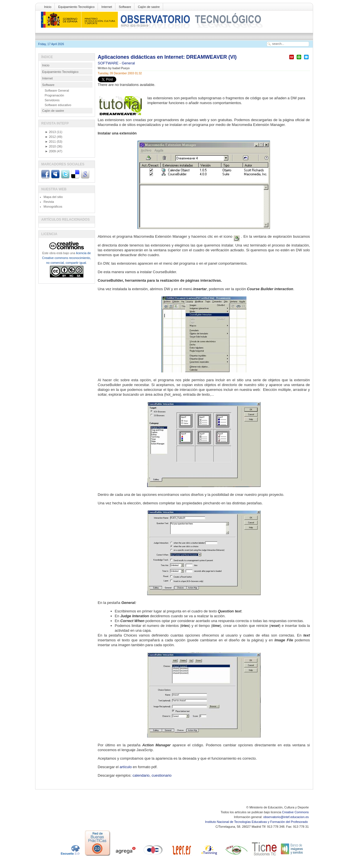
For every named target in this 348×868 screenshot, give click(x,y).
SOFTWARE (109, 63)
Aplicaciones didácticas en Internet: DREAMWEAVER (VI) (167, 57)
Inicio (48, 7)
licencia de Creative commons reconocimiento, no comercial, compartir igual (66, 258)
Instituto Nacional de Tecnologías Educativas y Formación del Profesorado (257, 822)
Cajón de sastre (149, 7)
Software (125, 7)
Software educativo (58, 105)
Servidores (52, 100)
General (128, 63)
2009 (50, 151)
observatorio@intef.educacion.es (286, 817)
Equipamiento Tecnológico (76, 7)
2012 (50, 137)
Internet (106, 7)
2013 (50, 132)
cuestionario (162, 775)
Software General (57, 90)
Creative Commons (295, 812)
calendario (141, 775)
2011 (50, 142)
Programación (54, 95)
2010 (50, 146)
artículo (126, 767)
